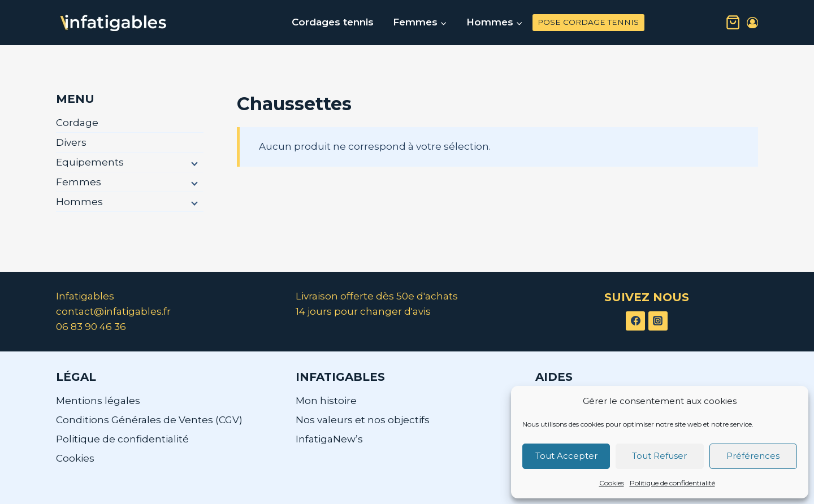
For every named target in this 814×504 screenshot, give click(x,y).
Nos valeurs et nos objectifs (363, 420)
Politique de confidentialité (672, 483)
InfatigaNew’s (329, 439)
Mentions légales (98, 401)
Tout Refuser (659, 456)
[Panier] (733, 23)
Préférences (753, 456)
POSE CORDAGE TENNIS (588, 22)
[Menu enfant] (193, 163)
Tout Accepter (566, 456)
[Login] (752, 23)
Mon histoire (326, 401)
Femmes (79, 182)
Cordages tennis (333, 22)
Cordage (77, 123)
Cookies (612, 483)
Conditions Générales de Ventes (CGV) (149, 420)
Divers (71, 142)
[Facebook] (635, 321)
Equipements (90, 162)
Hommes (79, 202)
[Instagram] (658, 321)
